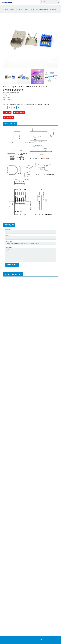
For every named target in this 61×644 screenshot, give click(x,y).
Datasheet (8, 118)
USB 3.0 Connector (29, 9)
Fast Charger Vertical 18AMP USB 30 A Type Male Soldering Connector (27, 105)
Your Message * (9, 247)
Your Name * (8, 229)
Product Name (9, 241)
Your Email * (8, 235)
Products (12, 9)
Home (6, 9)
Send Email (19, 113)
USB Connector (19, 9)
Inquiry (7, 113)
